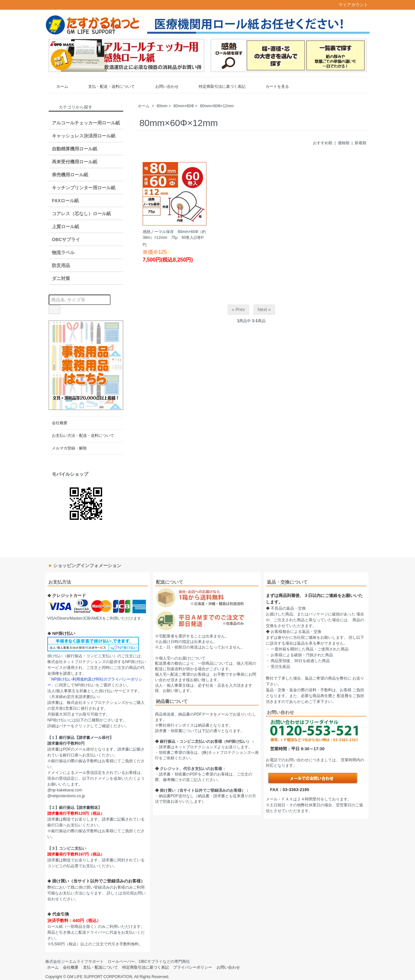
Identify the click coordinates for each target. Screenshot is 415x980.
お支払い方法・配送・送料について (83, 436)
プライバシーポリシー (193, 967)
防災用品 (61, 265)
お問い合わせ (162, 87)
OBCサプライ (66, 239)
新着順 (361, 143)
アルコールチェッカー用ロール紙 (86, 123)
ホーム (58, 87)
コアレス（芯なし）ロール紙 (81, 214)
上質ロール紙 (65, 227)
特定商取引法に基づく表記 (217, 87)
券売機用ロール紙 (70, 175)
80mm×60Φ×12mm (217, 106)
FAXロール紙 (65, 201)
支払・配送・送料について (107, 87)
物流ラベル (63, 252)
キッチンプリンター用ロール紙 (84, 188)
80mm (162, 106)
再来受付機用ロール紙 (75, 162)
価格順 (344, 143)
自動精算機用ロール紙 (75, 149)
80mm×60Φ (184, 106)
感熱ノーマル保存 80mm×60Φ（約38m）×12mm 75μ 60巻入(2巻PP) (174, 238)
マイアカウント (350, 5)
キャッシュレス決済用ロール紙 (84, 136)
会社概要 (60, 423)
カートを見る (273, 87)
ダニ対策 (61, 278)
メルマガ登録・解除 (69, 448)
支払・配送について (101, 967)
